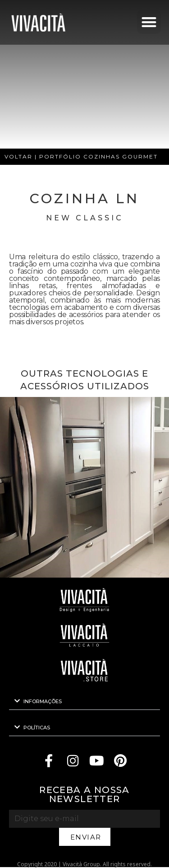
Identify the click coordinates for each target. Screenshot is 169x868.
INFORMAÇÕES (43, 701)
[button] (149, 22)
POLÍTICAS (37, 728)
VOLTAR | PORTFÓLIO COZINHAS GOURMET (81, 156)
